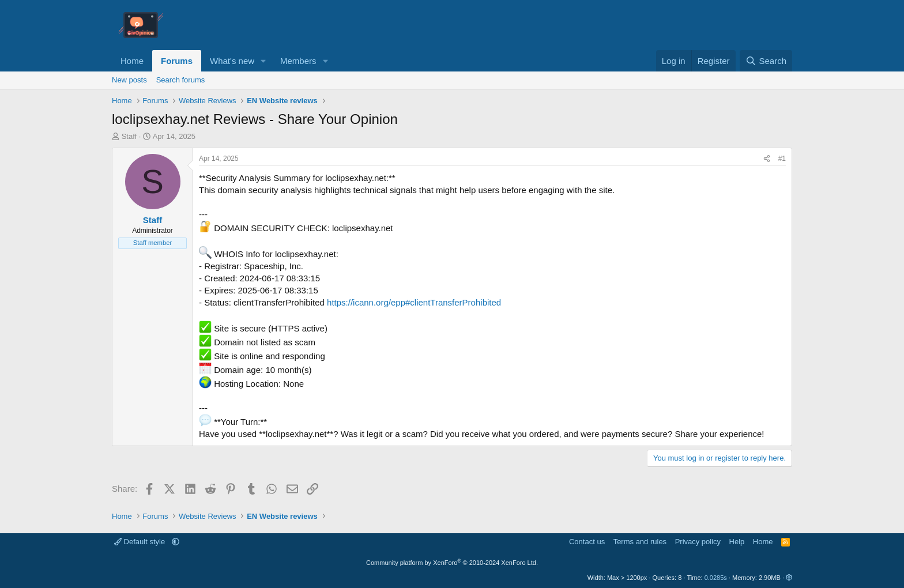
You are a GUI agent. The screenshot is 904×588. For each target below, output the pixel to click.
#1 (782, 159)
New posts (129, 80)
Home (132, 61)
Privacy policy (698, 542)
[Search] (766, 61)
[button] (263, 61)
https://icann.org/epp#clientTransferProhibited (414, 302)
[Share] (767, 159)
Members (298, 61)
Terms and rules (640, 542)
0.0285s (716, 578)
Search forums (181, 80)
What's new (232, 61)
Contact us (587, 542)
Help (737, 542)
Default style (141, 542)
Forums (177, 61)
